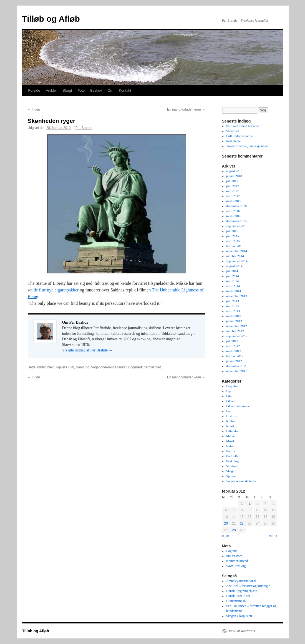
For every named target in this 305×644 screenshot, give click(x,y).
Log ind (231, 551)
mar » (273, 536)
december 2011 (236, 366)
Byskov (96, 90)
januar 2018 (234, 176)
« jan (226, 536)
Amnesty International (241, 581)
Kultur (230, 421)
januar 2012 (234, 361)
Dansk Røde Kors (238, 596)
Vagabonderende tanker (109, 367)
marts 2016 (234, 216)
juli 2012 (232, 341)
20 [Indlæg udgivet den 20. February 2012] (226, 523)
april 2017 (233, 196)
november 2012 (237, 326)
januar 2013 (234, 321)
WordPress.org (236, 566)
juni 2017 (233, 186)
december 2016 (236, 206)
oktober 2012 (235, 331)
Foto (81, 90)
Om (110, 90)
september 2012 (237, 336)
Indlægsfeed (234, 556)
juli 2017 (232, 181)
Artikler (51, 90)
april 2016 (233, 211)
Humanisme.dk (236, 601)
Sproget (231, 476)
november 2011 (237, 371)
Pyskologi (233, 461)
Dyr (229, 391)
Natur (230, 446)
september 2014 (237, 261)
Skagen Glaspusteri (239, 616)
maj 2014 (232, 281)
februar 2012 (235, 356)
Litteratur (232, 431)
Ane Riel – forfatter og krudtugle (248, 586)
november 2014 (237, 251)
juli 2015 (232, 231)
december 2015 (236, 221)
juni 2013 (233, 301)
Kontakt (125, 90)
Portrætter (233, 456)
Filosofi (231, 401)
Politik (231, 451)
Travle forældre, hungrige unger (248, 146)
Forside (34, 90)
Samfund (83, 367)
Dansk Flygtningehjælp (242, 591)
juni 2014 (233, 276)
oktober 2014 (235, 256)
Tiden (34, 109)
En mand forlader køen (186, 109)
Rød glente (233, 141)
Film (71, 367)
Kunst (230, 426)
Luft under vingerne (240, 136)
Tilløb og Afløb (51, 19)
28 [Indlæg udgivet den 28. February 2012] (234, 530)
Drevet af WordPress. (242, 631)
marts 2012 (234, 351)
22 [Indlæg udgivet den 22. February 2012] (242, 523)
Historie (232, 416)
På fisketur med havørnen (243, 126)
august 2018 (234, 171)
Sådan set (233, 131)
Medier (231, 436)
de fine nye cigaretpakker (56, 290)
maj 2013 (232, 306)
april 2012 (233, 346)
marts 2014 (234, 291)
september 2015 (237, 226)
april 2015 (233, 241)
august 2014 (234, 266)
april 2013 (233, 311)
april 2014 (233, 286)
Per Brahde (84, 128)
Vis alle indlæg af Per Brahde (87, 350)
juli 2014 (232, 271)
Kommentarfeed (237, 561)
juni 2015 (233, 236)
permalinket (152, 367)
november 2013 (237, 296)
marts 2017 (234, 201)
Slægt (67, 90)
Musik (230, 441)
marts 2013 (234, 316)
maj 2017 (232, 191)
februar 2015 (235, 246)
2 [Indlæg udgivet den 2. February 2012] (250, 503)
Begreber (232, 386)
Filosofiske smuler (239, 406)
